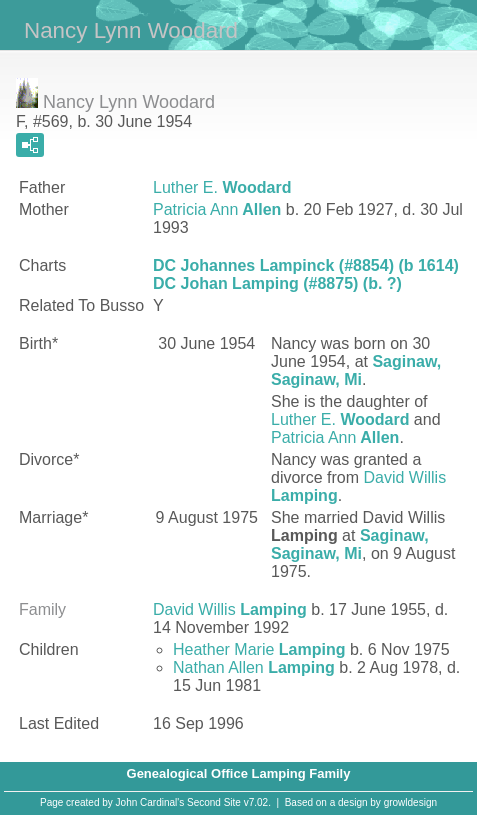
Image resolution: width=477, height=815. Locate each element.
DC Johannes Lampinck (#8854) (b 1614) (306, 265)
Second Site (214, 802)
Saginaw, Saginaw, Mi (356, 370)
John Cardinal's (150, 802)
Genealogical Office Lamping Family (239, 773)
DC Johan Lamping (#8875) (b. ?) (277, 283)
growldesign (410, 802)
